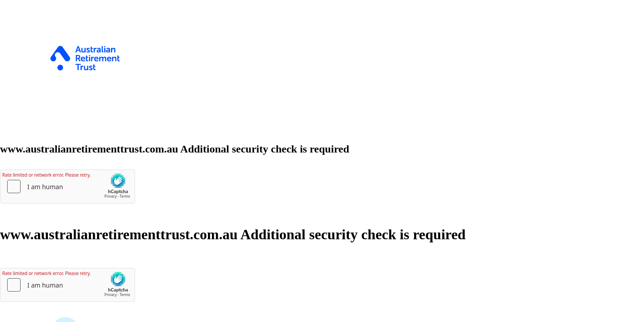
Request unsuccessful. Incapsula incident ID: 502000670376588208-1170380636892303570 (322, 161)
